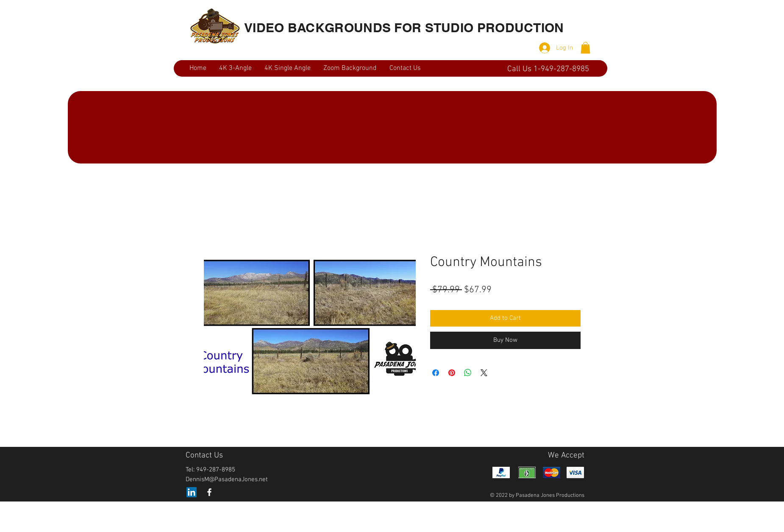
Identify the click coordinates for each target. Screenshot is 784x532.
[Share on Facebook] (436, 373)
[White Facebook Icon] (209, 492)
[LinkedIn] (192, 492)
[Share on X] (484, 373)
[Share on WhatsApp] (468, 373)
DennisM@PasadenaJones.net (227, 479)
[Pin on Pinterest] (452, 373)
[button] (585, 48)
